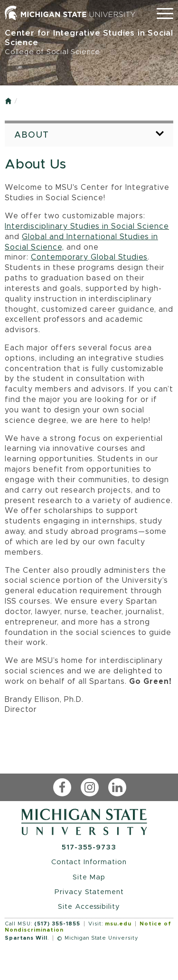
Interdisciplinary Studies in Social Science (87, 226)
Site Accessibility (89, 907)
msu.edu (118, 924)
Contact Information (89, 862)
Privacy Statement (89, 892)
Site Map (89, 877)
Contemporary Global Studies (89, 257)
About (32, 135)
